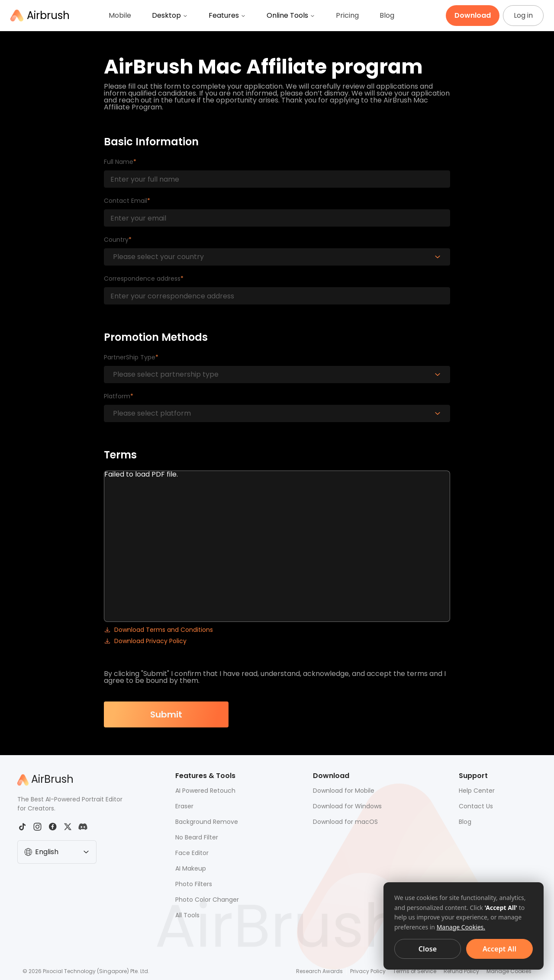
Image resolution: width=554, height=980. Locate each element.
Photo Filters (194, 884)
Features (227, 15)
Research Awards (319, 971)
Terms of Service (415, 971)
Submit (166, 714)
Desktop (170, 15)
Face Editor (192, 853)
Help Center (477, 791)
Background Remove (207, 822)
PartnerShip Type (130, 357)
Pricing (347, 15)
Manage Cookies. (461, 927)
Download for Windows (347, 806)
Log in (523, 15)
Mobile (120, 15)
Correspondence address (142, 279)
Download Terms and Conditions (158, 629)
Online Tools (291, 15)
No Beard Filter (197, 837)
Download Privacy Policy (145, 641)
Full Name (119, 162)
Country (116, 240)
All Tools (187, 915)
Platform (117, 396)
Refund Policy (461, 971)
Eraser (184, 806)
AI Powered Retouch (205, 791)
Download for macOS (345, 822)
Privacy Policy (368, 971)
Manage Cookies (509, 971)
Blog (387, 15)
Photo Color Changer (207, 900)
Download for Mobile (344, 791)
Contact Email (126, 201)
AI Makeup (191, 868)
